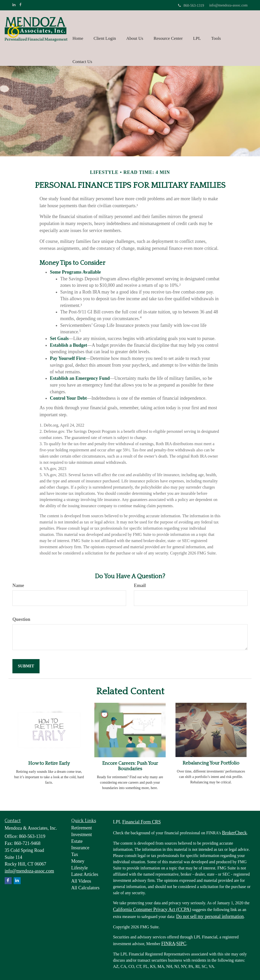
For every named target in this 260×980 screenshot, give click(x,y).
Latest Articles (85, 874)
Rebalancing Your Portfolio (211, 763)
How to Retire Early (49, 763)
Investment (82, 835)
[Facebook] (20, 5)
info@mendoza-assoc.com (228, 5)
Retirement (82, 828)
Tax (75, 854)
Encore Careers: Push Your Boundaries (130, 766)
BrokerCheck (234, 833)
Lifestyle (80, 868)
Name (18, 585)
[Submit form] (26, 666)
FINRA (168, 944)
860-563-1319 (191, 6)
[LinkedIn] (14, 5)
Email (140, 585)
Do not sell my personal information (210, 916)
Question (21, 619)
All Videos (81, 881)
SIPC (181, 944)
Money (78, 861)
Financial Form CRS (142, 822)
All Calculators (85, 888)
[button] (105, 30)
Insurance (80, 848)
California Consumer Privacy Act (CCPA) (152, 909)
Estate (77, 841)
